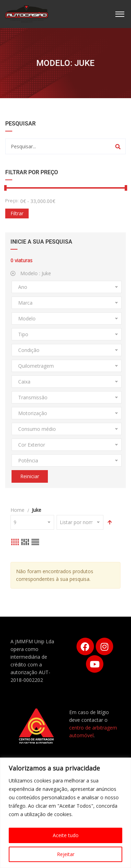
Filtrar (17, 213)
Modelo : (31, 273)
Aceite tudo (66, 835)
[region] (65, 813)
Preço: (12, 201)
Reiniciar (30, 476)
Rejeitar (66, 854)
